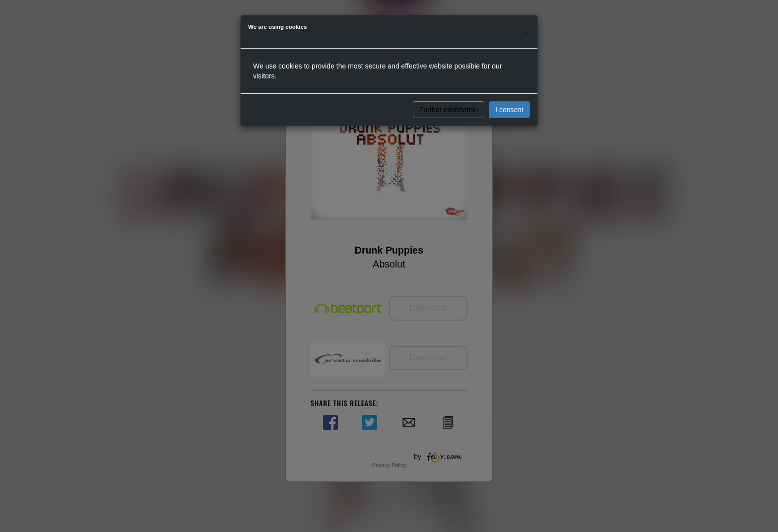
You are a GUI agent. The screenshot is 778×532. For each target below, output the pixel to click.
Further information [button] (449, 110)
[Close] (527, 35)
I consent (509, 110)
